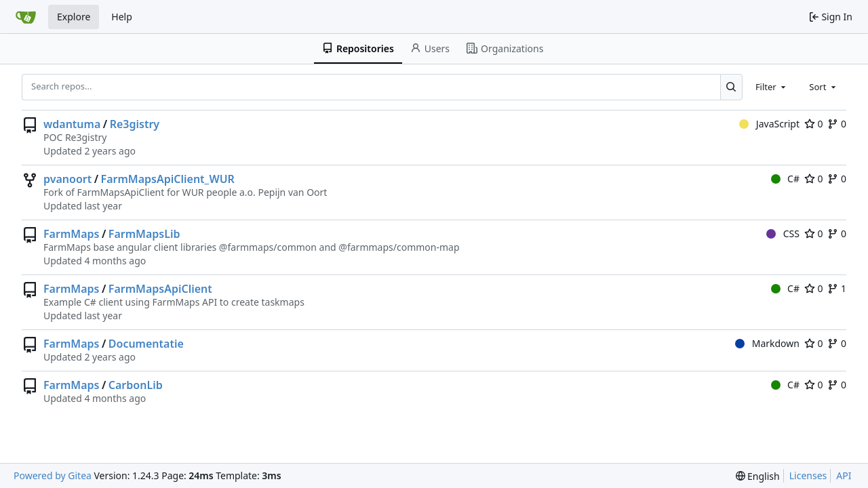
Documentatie (146, 344)
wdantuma (72, 124)
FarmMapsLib (144, 234)
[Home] (26, 17)
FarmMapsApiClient (160, 289)
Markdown (767, 343)
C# (785, 179)
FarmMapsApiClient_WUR (168, 179)
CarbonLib (136, 385)
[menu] (758, 476)
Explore (74, 17)
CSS (783, 233)
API (844, 475)
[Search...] (731, 87)
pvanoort (67, 179)
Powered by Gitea (53, 475)
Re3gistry (135, 124)
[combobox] (772, 87)
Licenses (808, 475)
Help (122, 17)
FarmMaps (71, 234)
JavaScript (769, 124)
